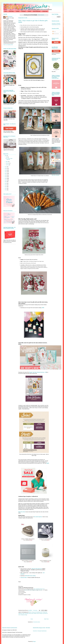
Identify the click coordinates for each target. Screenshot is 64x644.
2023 (6, 170)
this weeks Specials (38, 517)
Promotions (23, 11)
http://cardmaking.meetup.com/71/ (39, 589)
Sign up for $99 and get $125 (37, 569)
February (8, 163)
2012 (6, 188)
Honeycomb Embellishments (37, 612)
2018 (6, 178)
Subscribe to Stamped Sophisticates (40, 631)
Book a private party (37, 11)
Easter (30, 612)
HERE (43, 308)
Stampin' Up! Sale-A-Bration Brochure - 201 (38, 372)
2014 (6, 185)
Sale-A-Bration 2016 (35, 613)
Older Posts (46, 619)
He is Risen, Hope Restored (9, 159)
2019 (6, 177)
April (7, 157)
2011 (6, 190)
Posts (54, 32)
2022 (6, 172)
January (7, 165)
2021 (6, 173)
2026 (6, 156)
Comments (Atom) (37, 622)
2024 (6, 169)
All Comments (56, 34)
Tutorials (29, 11)
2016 (6, 182)
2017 (6, 180)
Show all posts (41, 15)
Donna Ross (10, 17)
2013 (6, 187)
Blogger (34, 641)
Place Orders (11, 11)
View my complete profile (8, 45)
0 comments (35, 610)
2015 (6, 183)
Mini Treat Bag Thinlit (27, 613)
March (7, 162)
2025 (6, 167)
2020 (6, 175)
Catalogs (18, 11)
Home (6, 11)
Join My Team (45, 11)
